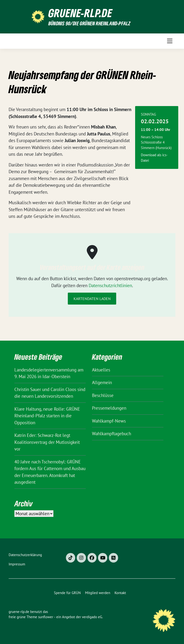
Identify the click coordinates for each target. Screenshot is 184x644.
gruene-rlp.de (80, 13)
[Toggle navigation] (170, 41)
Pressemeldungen (109, 408)
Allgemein (102, 382)
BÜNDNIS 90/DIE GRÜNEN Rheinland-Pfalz (89, 23)
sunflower (46, 617)
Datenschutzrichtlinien (110, 285)
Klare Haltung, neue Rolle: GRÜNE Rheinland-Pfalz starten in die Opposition (47, 416)
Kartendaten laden (92, 299)
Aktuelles (101, 370)
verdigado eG (92, 617)
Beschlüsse (103, 395)
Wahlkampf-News (109, 421)
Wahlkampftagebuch (112, 434)
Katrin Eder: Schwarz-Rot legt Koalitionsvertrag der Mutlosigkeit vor (47, 442)
